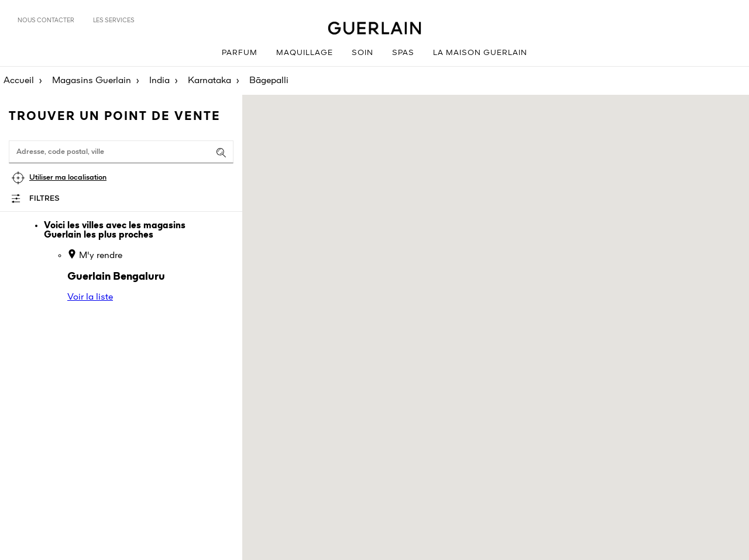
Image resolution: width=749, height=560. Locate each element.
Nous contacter (46, 20)
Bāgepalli (269, 81)
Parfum (240, 53)
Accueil (19, 81)
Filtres (44, 199)
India (159, 81)
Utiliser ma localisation (68, 178)
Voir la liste (90, 297)
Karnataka (209, 81)
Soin (363, 53)
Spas (403, 53)
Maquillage (305, 53)
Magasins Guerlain (92, 81)
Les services (114, 20)
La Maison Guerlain (480, 53)
